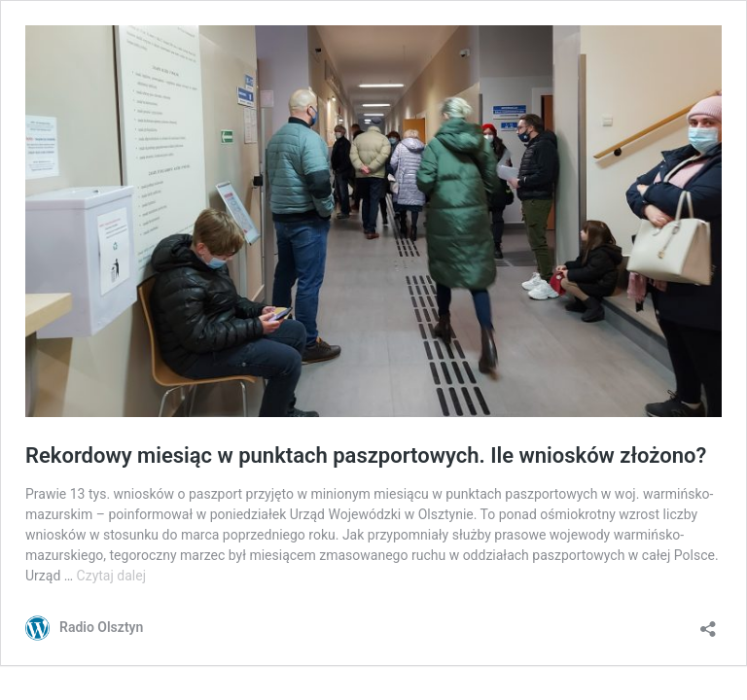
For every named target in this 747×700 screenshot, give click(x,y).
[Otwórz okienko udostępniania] (708, 623)
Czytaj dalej (111, 576)
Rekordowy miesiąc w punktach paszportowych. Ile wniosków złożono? (366, 455)
